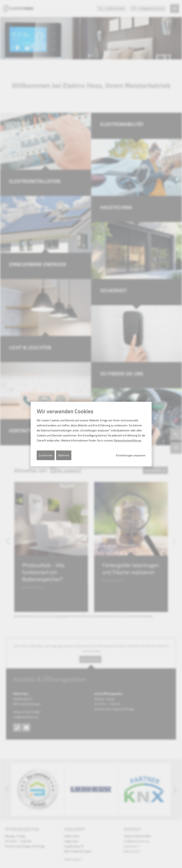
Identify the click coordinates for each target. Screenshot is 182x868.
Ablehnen (64, 455)
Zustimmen (46, 455)
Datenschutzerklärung (127, 440)
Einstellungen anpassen (131, 455)
